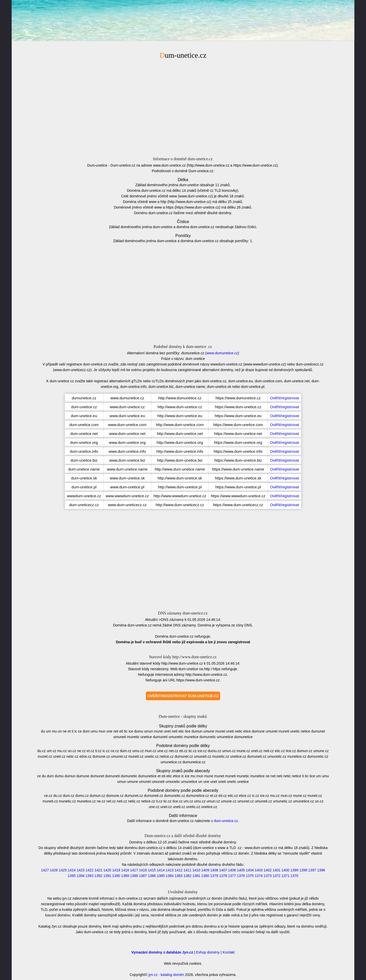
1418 (125, 870)
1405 (241, 870)
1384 (170, 876)
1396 (321, 870)
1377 (232, 876)
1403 (259, 870)
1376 (241, 876)
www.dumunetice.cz (222, 353)
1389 (125, 876)
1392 (98, 876)
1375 (250, 876)
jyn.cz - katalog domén (166, 975)
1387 (143, 876)
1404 (250, 870)
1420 (107, 870)
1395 (72, 876)
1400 (285, 870)
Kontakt (229, 952)
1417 (134, 870)
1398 (303, 870)
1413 (170, 870)
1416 (143, 870)
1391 (107, 876)
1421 (98, 870)
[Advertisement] (183, 107)
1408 (214, 870)
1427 (45, 870)
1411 (187, 870)
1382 (187, 876)
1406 (232, 870)
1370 (294, 876)
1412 (179, 870)
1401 (276, 870)
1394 (80, 876)
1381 (196, 876)
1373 (268, 876)
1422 (89, 870)
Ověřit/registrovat (284, 398)
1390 (116, 876)
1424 (72, 870)
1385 (161, 876)
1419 (116, 870)
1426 (54, 870)
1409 (205, 870)
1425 (63, 870)
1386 (152, 876)
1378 (223, 876)
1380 (205, 876)
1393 (89, 876)
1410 (196, 870)
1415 (152, 870)
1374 (259, 876)
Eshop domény (208, 952)
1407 (223, 870)
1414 (161, 870)
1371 (285, 876)
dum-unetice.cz (226, 821)
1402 (268, 870)
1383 (179, 876)
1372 (276, 876)
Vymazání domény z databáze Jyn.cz (162, 952)
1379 (214, 876)
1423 (80, 870)
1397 (312, 870)
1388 (134, 876)
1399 (294, 870)
